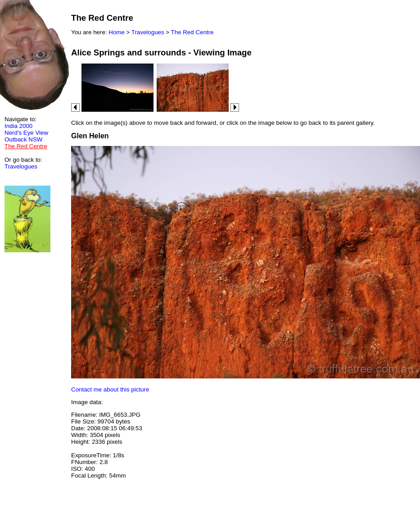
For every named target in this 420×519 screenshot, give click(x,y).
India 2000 (18, 126)
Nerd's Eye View (26, 133)
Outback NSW (23, 139)
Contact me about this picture (110, 389)
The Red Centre (192, 32)
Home (117, 32)
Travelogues (21, 166)
